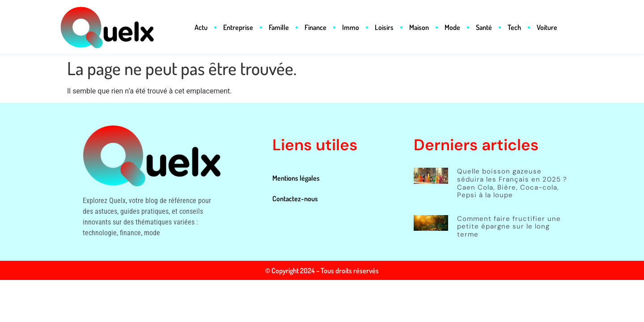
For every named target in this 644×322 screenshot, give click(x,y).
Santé (484, 27)
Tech (514, 27)
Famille (279, 27)
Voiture (547, 27)
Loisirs (384, 27)
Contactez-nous (295, 199)
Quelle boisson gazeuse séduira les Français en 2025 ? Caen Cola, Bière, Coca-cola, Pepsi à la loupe (512, 183)
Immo (351, 27)
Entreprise (238, 27)
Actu (201, 27)
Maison (419, 27)
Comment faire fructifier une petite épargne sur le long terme (509, 227)
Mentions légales (296, 178)
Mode (452, 27)
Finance (316, 27)
